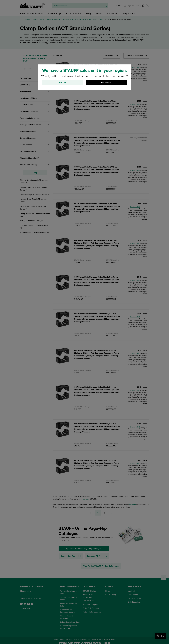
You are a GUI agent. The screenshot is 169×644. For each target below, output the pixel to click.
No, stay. (63, 82)
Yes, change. (106, 82)
